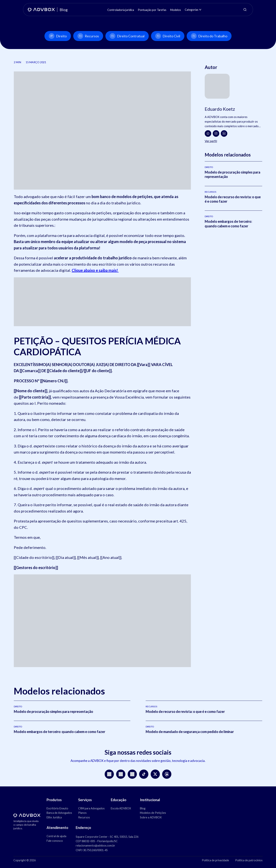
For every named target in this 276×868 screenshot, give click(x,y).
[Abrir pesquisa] (245, 10)
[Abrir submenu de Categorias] (200, 10)
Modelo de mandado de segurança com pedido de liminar (190, 732)
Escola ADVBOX (121, 808)
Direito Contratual (127, 36)
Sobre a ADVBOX (151, 817)
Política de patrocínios (249, 860)
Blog (143, 808)
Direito (58, 36)
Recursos (88, 36)
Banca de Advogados (59, 813)
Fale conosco (55, 841)
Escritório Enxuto (57, 808)
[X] (155, 774)
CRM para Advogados (91, 808)
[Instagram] (216, 133)
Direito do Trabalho (209, 36)
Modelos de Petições (153, 813)
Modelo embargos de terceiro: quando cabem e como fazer (228, 224)
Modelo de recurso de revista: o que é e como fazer (185, 712)
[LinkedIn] (224, 133)
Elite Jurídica (54, 817)
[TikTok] (144, 774)
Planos (82, 813)
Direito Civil (168, 36)
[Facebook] (208, 133)
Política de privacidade (215, 860)
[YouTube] (121, 774)
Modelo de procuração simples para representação (53, 712)
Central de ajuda (56, 836)
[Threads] (167, 774)
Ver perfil (211, 141)
